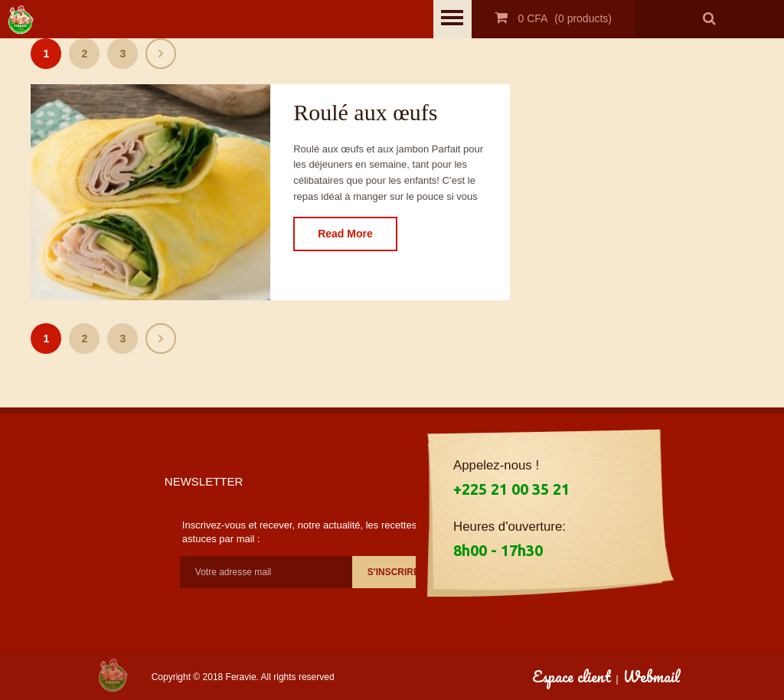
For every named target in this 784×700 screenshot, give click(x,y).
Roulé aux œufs (365, 112)
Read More (345, 234)
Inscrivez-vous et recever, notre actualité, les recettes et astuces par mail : (305, 532)
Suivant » (161, 54)
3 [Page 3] (122, 54)
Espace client (572, 677)
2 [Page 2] (84, 54)
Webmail (652, 677)
